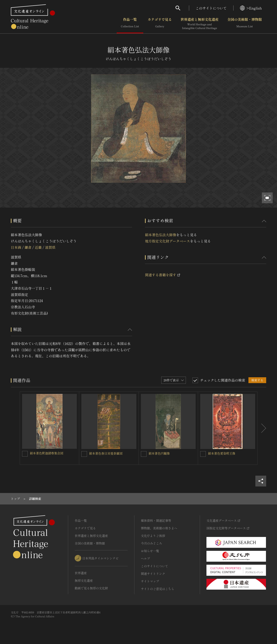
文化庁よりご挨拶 (153, 536)
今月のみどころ (151, 543)
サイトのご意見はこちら (158, 589)
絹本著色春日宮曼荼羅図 (106, 453)
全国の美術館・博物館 (245, 24)
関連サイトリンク (153, 574)
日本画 (16, 247)
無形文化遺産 (84, 581)
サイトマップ (150, 581)
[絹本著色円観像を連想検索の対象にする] (144, 454)
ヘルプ (145, 558)
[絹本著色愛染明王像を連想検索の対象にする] (203, 454)
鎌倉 (28, 247)
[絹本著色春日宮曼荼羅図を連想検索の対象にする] (84, 454)
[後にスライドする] (262, 428)
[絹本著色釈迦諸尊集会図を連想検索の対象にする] (25, 454)
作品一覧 (130, 24)
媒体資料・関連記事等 (156, 520)
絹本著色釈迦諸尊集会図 (47, 453)
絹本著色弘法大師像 (161, 235)
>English (251, 8)
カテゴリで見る (160, 24)
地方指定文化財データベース (167, 241)
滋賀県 (50, 247)
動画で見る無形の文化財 (91, 588)
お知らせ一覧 (150, 551)
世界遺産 (81, 573)
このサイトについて (211, 8)
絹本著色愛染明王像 (222, 453)
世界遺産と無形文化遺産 (200, 24)
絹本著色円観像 (159, 453)
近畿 (38, 247)
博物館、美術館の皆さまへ (159, 528)
